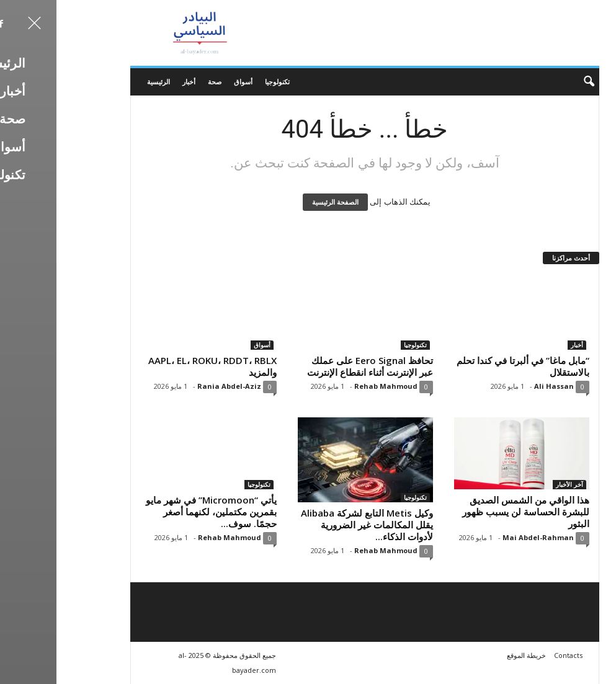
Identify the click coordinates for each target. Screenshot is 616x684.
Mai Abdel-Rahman (482, 537)
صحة (158, 82)
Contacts (512, 655)
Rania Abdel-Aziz (173, 386)
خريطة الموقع (470, 655)
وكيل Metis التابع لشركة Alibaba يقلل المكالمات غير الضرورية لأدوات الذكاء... (310, 525)
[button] (524, 82)
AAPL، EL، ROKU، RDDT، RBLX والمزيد (156, 366)
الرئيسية (102, 82)
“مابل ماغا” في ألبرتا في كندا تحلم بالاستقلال (466, 366)
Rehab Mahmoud (329, 386)
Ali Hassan (498, 386)
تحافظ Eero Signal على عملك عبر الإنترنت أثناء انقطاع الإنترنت (314, 366)
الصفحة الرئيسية (279, 202)
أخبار (132, 82)
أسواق (187, 82)
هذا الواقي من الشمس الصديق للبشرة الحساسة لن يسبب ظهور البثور (469, 512)
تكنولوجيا (221, 82)
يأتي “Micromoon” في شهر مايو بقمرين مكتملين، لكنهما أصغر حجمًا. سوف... (155, 512)
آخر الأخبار (513, 484)
